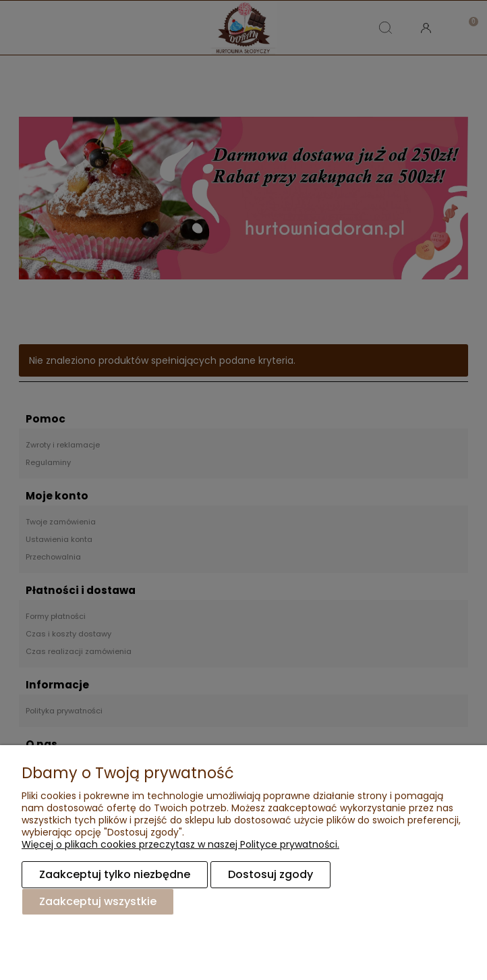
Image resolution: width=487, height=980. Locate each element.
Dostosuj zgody (270, 874)
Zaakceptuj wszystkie (98, 901)
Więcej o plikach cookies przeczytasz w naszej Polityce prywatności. (180, 844)
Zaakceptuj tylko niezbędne (115, 874)
